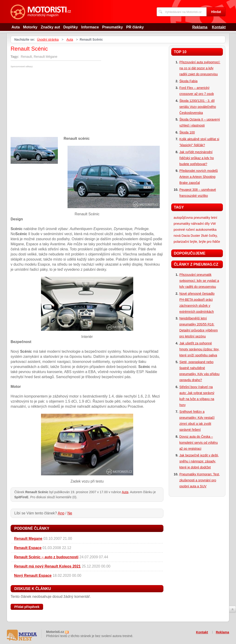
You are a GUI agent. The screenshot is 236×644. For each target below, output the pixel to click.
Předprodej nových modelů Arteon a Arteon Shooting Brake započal (199, 177)
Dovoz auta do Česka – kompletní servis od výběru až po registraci (199, 443)
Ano (61, 513)
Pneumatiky (112, 27)
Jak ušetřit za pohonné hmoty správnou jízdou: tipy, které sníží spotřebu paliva (199, 349)
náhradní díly (200, 224)
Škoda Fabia (188, 81)
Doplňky (71, 27)
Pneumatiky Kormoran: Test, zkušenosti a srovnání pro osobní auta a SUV (200, 480)
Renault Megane (28, 539)
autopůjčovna (183, 218)
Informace (90, 27)
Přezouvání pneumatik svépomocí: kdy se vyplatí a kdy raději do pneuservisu (199, 281)
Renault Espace (28, 548)
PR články (135, 27)
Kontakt (219, 27)
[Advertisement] (49, 102)
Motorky (30, 27)
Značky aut (50, 27)
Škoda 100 (187, 132)
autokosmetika (206, 230)
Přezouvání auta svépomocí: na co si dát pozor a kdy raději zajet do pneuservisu (200, 68)
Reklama (200, 27)
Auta (16, 27)
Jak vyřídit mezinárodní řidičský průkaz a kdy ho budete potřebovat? (196, 158)
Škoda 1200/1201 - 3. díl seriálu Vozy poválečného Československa (198, 107)
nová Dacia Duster (187, 236)
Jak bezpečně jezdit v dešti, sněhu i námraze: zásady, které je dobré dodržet (199, 461)
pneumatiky (202, 218)
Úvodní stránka (48, 39)
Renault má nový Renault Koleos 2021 (47, 566)
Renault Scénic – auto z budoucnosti (46, 557)
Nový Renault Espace (33, 576)
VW (213, 224)
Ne (70, 513)
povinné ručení (184, 230)
